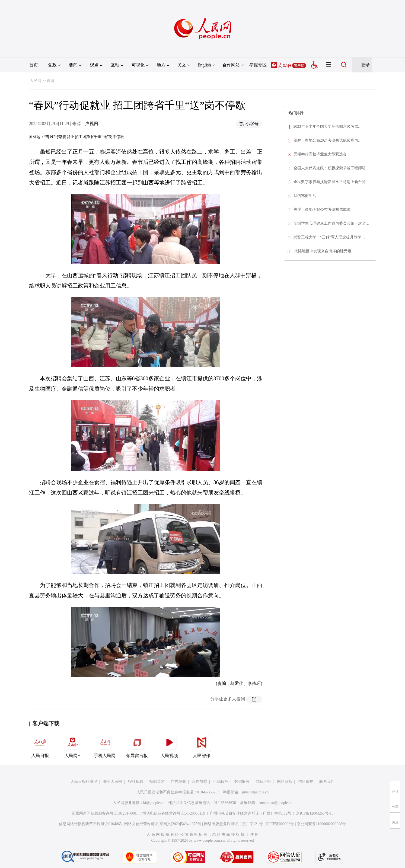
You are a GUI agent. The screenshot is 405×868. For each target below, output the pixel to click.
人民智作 (202, 745)
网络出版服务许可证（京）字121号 (233, 824)
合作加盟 (199, 782)
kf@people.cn (154, 803)
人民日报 (40, 745)
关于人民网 (113, 782)
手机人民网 (105, 745)
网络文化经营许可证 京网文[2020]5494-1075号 (163, 824)
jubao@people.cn (255, 792)
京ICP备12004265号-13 (315, 813)
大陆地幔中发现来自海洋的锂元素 (323, 251)
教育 (51, 81)
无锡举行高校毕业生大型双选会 (320, 154)
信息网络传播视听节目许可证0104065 (90, 824)
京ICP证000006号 (280, 824)
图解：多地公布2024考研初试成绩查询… (328, 140)
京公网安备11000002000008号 (321, 824)
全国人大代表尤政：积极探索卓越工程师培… (331, 168)
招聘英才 (157, 782)
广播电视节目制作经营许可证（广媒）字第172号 (251, 813)
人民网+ (72, 745)
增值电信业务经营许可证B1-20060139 (174, 813)
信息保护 (306, 782)
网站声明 (263, 782)
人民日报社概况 (84, 782)
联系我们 (327, 782)
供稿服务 (221, 782)
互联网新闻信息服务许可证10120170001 (105, 813)
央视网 (92, 124)
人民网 (36, 81)
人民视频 (169, 745)
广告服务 (178, 782)
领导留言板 (137, 745)
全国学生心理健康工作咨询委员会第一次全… (331, 223)
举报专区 (258, 65)
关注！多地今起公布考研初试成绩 (322, 210)
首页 (34, 65)
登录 (365, 65)
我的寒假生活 (305, 196)
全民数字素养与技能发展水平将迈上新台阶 (330, 182)
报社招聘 (136, 782)
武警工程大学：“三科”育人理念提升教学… (329, 237)
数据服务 (242, 782)
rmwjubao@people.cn (276, 803)
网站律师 (285, 782)
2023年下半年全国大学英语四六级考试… (328, 127)
